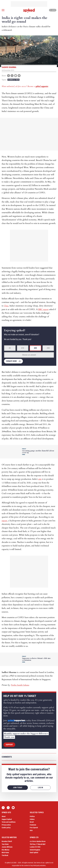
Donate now (11, 361)
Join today (18, 788)
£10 (23, 348)
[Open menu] (3, 10)
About (4, 816)
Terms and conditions (9, 822)
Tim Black (5, 855)
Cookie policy (6, 828)
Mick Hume (5, 853)
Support (9, 745)
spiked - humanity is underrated (29, 11)
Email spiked (34, 853)
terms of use (41, 863)
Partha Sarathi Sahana (20, 685)
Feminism (33, 825)
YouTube (13, 808)
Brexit (32, 822)
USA (31, 830)
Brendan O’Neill (7, 841)
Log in (52, 10)
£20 (35, 348)
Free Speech (34, 828)
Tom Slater (5, 844)
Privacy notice (6, 825)
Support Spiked (7, 819)
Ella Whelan (6, 850)
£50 (48, 348)
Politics (32, 816)
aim (40, 479)
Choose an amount (29, 355)
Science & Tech (13, 80)
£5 (10, 348)
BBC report (43, 309)
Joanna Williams (7, 847)
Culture (32, 819)
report (4, 521)
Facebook (3, 808)
